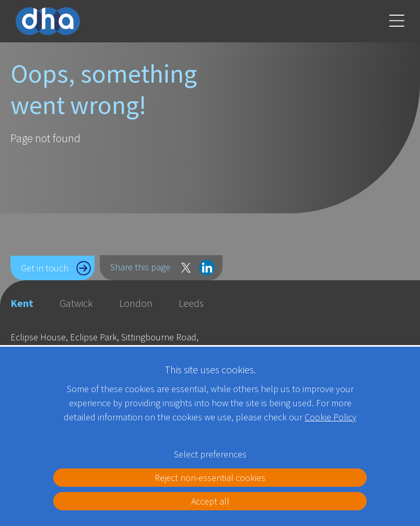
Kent (22, 303)
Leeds (191, 303)
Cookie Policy (330, 417)
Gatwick (76, 303)
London (136, 303)
